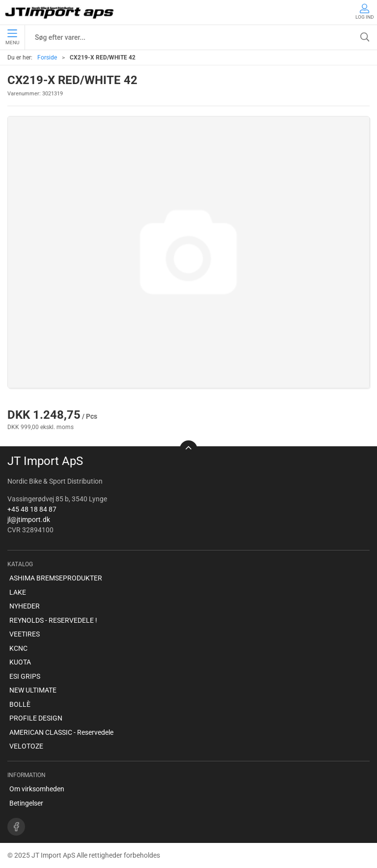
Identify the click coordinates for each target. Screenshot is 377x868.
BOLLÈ (20, 704)
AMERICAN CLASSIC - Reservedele (61, 732)
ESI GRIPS (25, 676)
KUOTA (20, 662)
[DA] (60, 12)
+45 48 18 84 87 (32, 509)
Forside (47, 58)
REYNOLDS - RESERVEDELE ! (53, 620)
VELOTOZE (26, 746)
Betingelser (26, 803)
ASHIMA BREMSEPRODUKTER (56, 578)
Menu (12, 37)
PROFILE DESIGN (36, 718)
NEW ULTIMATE (33, 690)
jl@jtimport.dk (29, 520)
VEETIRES (25, 634)
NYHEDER (25, 606)
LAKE (18, 592)
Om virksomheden (37, 789)
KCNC (18, 648)
